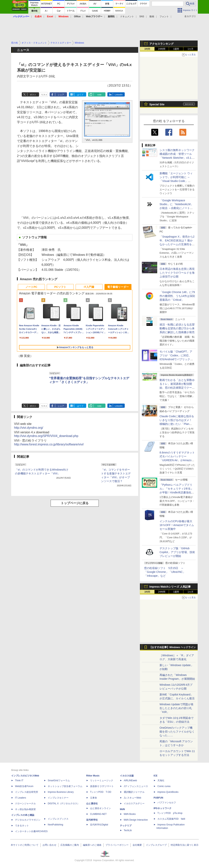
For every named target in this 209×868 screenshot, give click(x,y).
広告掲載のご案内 (70, 845)
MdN (122, 809)
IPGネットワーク (163, 808)
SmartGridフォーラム (59, 780)
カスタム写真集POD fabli (171, 819)
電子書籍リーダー (118, 287)
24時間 (162, 49)
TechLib (128, 830)
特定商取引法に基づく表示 (185, 845)
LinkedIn (119, 95)
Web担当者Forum (24, 786)
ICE (155, 776)
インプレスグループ (156, 845)
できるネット (22, 826)
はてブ (80, 95)
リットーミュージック (102, 780)
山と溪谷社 (92, 804)
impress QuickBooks (168, 792)
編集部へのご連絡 (92, 845)
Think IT (19, 780)
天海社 (161, 780)
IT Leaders (20, 798)
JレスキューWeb (132, 798)
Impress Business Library (61, 792)
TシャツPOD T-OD (101, 792)
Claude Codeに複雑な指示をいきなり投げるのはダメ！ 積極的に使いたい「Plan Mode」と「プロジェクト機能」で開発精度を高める (177, 424)
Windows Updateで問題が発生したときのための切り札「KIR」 (176, 708)
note (99, 95)
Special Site (157, 104)
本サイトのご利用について (25, 845)
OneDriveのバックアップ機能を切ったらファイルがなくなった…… (177, 732)
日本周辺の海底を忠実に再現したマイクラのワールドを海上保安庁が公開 (177, 273)
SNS (142, 17)
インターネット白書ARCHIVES (31, 831)
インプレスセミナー (58, 798)
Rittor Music (93, 776)
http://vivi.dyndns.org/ (29, 428)
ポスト (33, 95)
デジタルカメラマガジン (28, 820)
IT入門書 (89, 287)
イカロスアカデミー (134, 804)
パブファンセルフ (167, 803)
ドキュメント (127, 17)
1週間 (176, 49)
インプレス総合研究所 (27, 792)
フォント (164, 17)
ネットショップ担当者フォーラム (65, 786)
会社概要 (137, 845)
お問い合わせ (49, 845)
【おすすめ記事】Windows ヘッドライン (173, 647)
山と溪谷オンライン (100, 808)
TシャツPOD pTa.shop (170, 813)
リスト (44, 95)
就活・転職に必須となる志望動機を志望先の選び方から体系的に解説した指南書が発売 (177, 328)
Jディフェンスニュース (136, 786)
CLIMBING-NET (98, 814)
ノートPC (31, 287)
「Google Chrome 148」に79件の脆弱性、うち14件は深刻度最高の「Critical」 (177, 296)
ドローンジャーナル (25, 804)
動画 (152, 17)
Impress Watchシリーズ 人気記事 (170, 587)
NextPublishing (55, 825)
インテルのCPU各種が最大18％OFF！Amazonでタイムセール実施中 (177, 525)
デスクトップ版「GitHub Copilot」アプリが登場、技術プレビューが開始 (177, 552)
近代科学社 (92, 820)
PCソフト (60, 287)
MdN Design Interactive (136, 820)
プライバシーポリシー (117, 845)
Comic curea (164, 786)
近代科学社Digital (99, 825)
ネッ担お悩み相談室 (25, 809)
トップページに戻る (75, 503)
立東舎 (94, 798)
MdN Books (130, 814)
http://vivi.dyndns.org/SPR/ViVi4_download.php (46, 436)
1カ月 (191, 49)
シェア (61, 95)
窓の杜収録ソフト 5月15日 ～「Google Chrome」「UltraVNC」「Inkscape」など (165, 572)
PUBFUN (158, 798)
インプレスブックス (58, 819)
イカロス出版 (127, 776)
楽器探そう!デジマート (102, 786)
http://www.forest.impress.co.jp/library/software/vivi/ (49, 444)
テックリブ (126, 826)
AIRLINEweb (130, 780)
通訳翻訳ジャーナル (134, 792)
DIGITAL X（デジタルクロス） (64, 804)
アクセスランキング (161, 44)
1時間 (147, 49)
